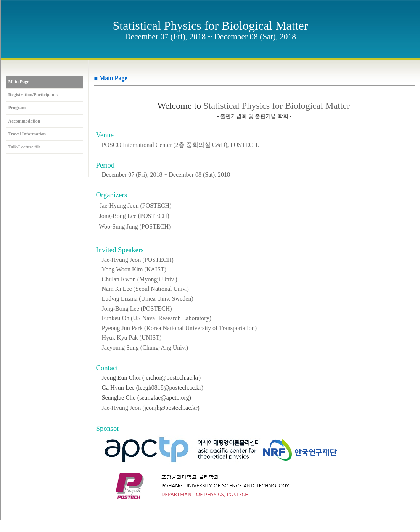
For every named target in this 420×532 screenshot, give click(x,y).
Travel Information (27, 134)
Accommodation (24, 121)
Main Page (19, 82)
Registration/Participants (33, 95)
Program (17, 108)
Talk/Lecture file (25, 147)
